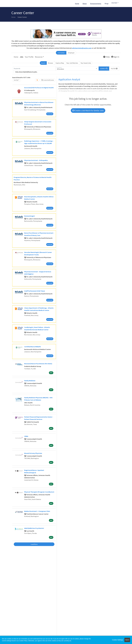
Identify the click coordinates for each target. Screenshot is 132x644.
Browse (51, 63)
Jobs (21, 57)
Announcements (96, 4)
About (85, 4)
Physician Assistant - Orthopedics (36, 160)
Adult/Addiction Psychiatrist (34, 528)
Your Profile (29, 57)
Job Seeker (61, 53)
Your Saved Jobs (86, 63)
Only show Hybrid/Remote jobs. (26, 72)
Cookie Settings (118, 640)
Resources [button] (39, 57)
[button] (114, 69)
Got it (127, 640)
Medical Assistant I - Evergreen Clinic (37, 511)
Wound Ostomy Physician (33, 453)
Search (43, 63)
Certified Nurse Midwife (33, 347)
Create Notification (48, 80)
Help (107, 57)
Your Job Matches (72, 63)
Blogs (107, 4)
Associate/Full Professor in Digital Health (39, 88)
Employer (71, 53)
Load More (34, 544)
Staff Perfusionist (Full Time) (35, 291)
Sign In (115, 57)
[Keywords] (34, 69)
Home (77, 4)
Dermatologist (30, 216)
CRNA (26, 436)
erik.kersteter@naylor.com (82, 48)
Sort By (16, 80)
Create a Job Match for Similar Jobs (88, 110)
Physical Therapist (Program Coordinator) (39, 492)
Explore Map (60, 63)
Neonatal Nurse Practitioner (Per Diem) (38, 364)
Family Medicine (30, 381)
